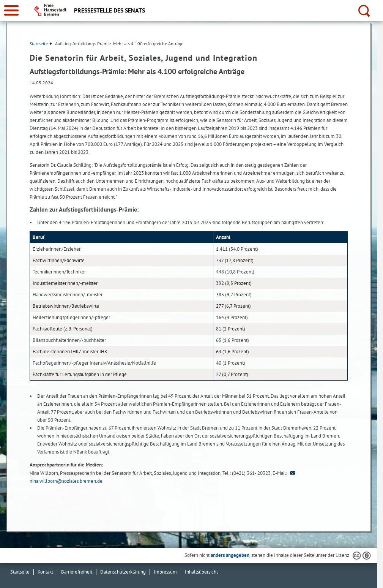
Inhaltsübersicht (201, 572)
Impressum (165, 572)
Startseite (41, 43)
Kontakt (45, 572)
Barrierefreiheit (77, 572)
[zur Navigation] (11, 10)
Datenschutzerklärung (123, 572)
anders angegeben (230, 555)
